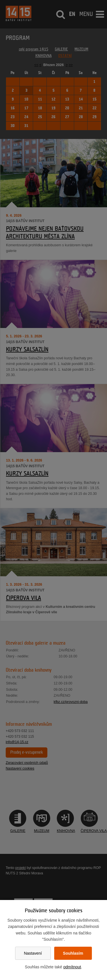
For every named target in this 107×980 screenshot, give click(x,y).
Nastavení (33, 953)
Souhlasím (73, 953)
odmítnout (72, 967)
